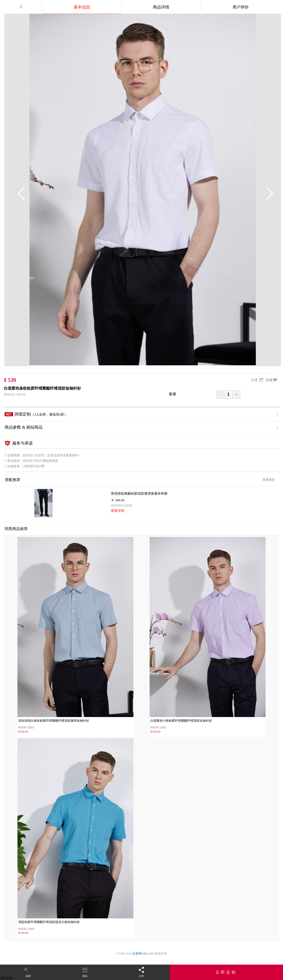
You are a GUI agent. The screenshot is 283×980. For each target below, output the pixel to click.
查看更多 (269, 480)
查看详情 (118, 511)
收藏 (272, 380)
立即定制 (226, 972)
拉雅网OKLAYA (143, 954)
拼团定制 (142, 414)
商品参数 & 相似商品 (142, 427)
